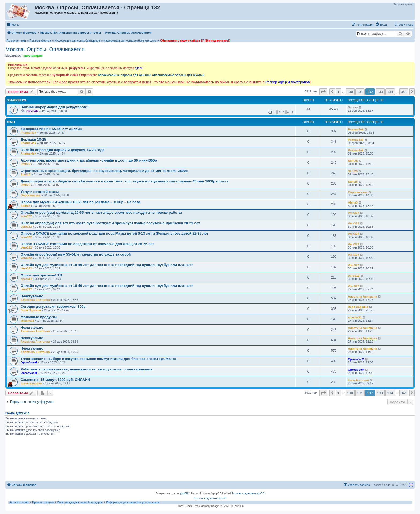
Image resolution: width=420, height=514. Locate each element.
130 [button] (350, 92)
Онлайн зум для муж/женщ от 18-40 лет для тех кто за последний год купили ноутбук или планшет (107, 265)
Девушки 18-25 (33, 139)
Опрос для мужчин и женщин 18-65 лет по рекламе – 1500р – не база (80, 202)
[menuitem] (381, 25)
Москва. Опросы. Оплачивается (45, 49)
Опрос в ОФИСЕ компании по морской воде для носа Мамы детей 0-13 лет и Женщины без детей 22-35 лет (115, 233)
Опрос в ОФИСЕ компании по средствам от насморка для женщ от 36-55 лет (87, 244)
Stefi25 (25, 164)
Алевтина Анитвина (35, 300)
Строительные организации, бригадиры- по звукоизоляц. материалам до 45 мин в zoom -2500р (104, 171)
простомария (33, 55)
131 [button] (360, 92)
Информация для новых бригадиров (77, 41)
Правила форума (40, 41)
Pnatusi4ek (28, 133)
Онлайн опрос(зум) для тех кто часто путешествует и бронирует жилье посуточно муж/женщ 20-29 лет (110, 223)
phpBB (184, 494)
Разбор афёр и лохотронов (288, 82)
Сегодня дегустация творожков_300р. (54, 307)
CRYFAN (32, 111)
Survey (353, 107)
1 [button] (338, 92)
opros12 (26, 279)
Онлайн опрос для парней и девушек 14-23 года (63, 150)
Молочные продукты (39, 317)
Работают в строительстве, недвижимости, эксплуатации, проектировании (87, 369)
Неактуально (32, 296)
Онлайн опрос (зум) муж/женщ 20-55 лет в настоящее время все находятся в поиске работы (101, 213)
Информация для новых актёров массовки (130, 41)
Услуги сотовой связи (40, 192)
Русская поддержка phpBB (248, 494)
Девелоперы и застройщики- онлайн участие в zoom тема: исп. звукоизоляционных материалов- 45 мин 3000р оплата (125, 181)
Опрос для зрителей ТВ (41, 275)
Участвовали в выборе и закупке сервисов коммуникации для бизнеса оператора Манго (98, 359)
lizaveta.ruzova (31, 383)
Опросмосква (31, 195)
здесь (139, 68)
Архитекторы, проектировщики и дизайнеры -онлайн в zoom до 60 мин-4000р (89, 160)
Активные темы (16, 41)
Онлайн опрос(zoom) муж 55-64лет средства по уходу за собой (76, 254)
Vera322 (26, 216)
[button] (323, 92)
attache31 (27, 321)
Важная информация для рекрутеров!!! (55, 107)
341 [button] (404, 92)
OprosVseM (29, 362)
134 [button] (390, 92)
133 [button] (380, 92)
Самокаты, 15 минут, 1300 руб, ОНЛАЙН (55, 380)
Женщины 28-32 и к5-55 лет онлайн (51, 129)
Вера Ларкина (31, 310)
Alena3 (25, 206)
